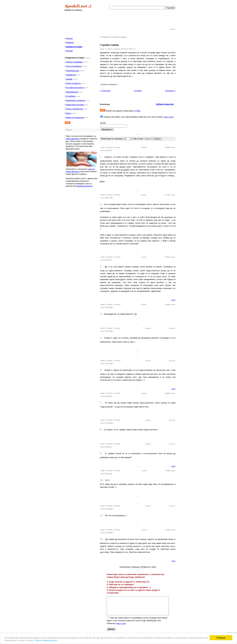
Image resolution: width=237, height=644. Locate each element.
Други (68, 113)
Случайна (138, 91)
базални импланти (85, 186)
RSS (138, 111)
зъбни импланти (73, 139)
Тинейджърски (72, 71)
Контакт (69, 51)
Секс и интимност (74, 66)
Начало (69, 38)
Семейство (71, 75)
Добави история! (74, 47)
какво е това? (169, 117)
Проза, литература (74, 109)
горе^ (173, 300)
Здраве (69, 79)
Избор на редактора (75, 117)
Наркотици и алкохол (75, 100)
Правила (70, 42)
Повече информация (45, 640)
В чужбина (71, 96)
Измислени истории (75, 105)
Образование (72, 92)
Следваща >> (170, 91)
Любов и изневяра (74, 62)
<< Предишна (105, 91)
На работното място (75, 88)
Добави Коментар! (165, 104)
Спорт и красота (73, 83)
